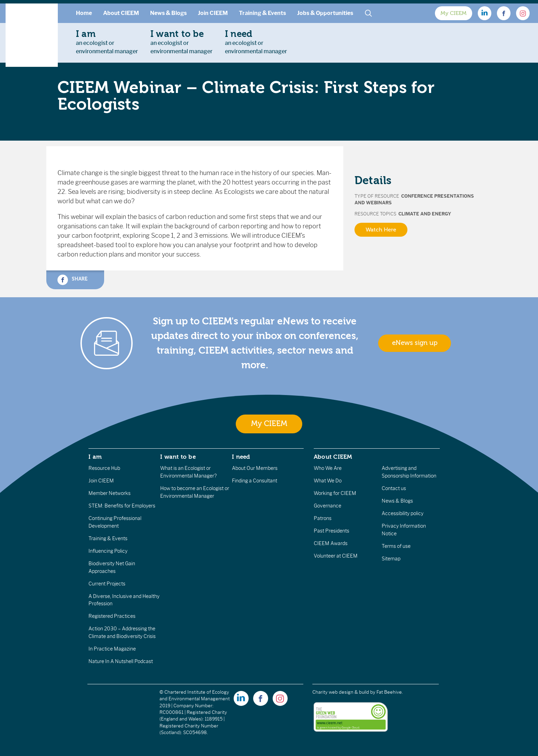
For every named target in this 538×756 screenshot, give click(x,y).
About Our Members (255, 468)
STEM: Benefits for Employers (122, 506)
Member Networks (110, 493)
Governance (328, 506)
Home (84, 13)
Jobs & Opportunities (325, 13)
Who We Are (328, 468)
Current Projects (107, 584)
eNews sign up (415, 343)
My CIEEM (454, 13)
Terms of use (396, 546)
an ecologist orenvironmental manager (107, 42)
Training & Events (262, 13)
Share (72, 280)
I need (241, 457)
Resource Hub (104, 468)
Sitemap (391, 559)
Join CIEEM (213, 13)
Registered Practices (112, 616)
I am (95, 457)
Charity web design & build (341, 692)
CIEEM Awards (331, 543)
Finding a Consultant (255, 481)
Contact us (394, 488)
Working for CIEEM (335, 493)
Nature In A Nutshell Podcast (121, 661)
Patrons (323, 518)
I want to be (178, 457)
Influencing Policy (108, 551)
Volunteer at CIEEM (336, 556)
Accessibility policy (403, 513)
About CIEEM (121, 13)
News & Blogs (168, 13)
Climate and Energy (425, 214)
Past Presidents (332, 531)
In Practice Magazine (112, 649)
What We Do (328, 481)
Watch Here (381, 230)
